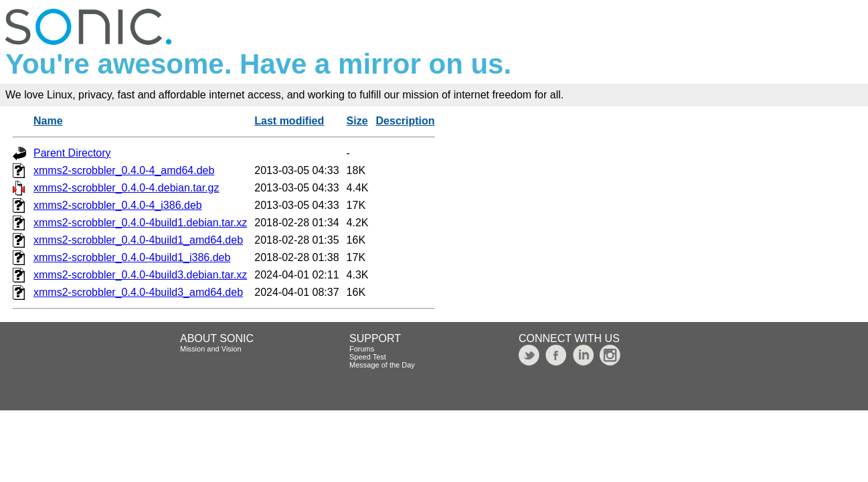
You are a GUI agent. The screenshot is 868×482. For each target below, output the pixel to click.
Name (48, 121)
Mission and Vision (211, 349)
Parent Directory (72, 153)
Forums (362, 349)
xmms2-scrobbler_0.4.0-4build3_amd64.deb (138, 292)
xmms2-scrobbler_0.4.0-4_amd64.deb (124, 170)
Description (406, 121)
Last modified (289, 121)
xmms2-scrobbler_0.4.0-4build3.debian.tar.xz (140, 275)
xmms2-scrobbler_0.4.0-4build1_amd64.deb (138, 240)
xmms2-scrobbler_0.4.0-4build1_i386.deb (132, 257)
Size (357, 121)
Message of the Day (382, 365)
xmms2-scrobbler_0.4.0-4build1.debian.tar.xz (140, 223)
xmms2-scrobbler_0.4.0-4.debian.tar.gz (126, 188)
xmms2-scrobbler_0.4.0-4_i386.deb (118, 205)
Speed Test (368, 357)
